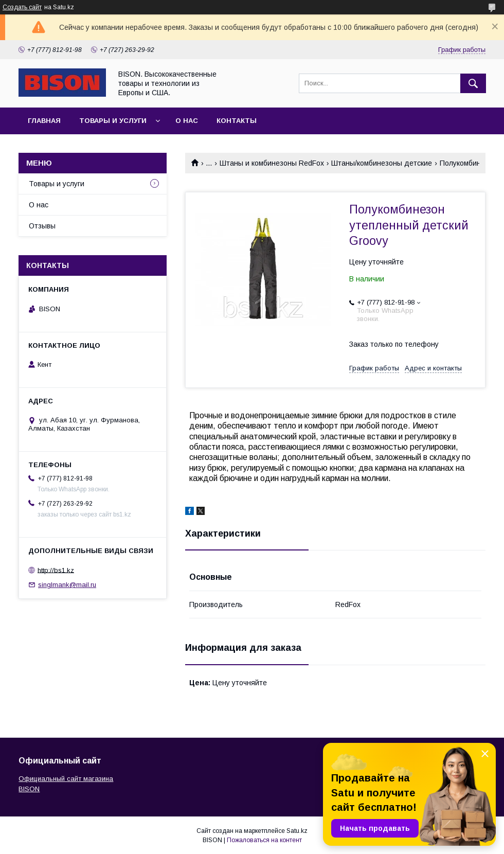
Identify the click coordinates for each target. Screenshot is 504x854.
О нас (187, 121)
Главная (44, 121)
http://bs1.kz (56, 570)
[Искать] (473, 83)
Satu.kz (297, 831)
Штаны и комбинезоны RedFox (272, 163)
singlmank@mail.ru (67, 585)
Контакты (237, 121)
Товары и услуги (113, 121)
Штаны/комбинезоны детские (382, 163)
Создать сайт (22, 7)
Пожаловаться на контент (264, 840)
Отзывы (42, 226)
